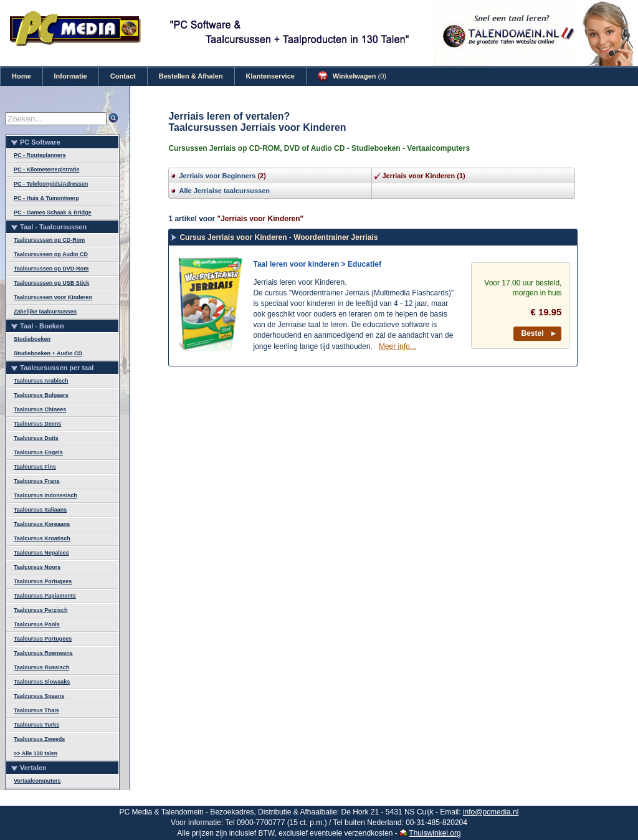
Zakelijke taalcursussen (45, 312)
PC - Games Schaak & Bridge (53, 212)
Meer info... (398, 346)
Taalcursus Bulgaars (41, 395)
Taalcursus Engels (38, 452)
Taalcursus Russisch (41, 667)
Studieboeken (32, 339)
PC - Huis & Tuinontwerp (46, 198)
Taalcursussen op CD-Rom (49, 240)
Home (21, 76)
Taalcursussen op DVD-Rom (51, 269)
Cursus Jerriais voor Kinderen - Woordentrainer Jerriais (279, 237)
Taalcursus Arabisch (41, 381)
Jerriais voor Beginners (217, 176)
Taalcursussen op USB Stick (51, 283)
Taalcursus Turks (36, 725)
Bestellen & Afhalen (191, 76)
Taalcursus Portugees (43, 581)
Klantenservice (270, 76)
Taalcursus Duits (36, 438)
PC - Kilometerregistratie (47, 169)
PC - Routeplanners (40, 155)
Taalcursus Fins (35, 467)
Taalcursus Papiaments (45, 596)
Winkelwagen (352, 76)
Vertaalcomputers (37, 781)
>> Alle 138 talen (36, 753)
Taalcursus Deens (37, 424)
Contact (123, 76)
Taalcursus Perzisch (40, 610)
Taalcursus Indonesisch (45, 495)
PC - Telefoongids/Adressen (51, 184)
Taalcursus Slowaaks (42, 682)
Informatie (71, 76)
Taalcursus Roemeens (43, 653)
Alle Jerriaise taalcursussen (224, 191)
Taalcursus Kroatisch (42, 538)
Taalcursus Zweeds (39, 739)
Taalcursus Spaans (39, 696)
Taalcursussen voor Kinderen (53, 297)
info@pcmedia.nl (491, 812)
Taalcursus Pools (37, 624)
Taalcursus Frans (37, 481)
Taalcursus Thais (36, 710)
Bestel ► (540, 333)
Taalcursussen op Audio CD (51, 254)
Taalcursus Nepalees (41, 553)
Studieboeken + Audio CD (48, 353)
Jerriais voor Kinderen (418, 176)
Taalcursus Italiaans (40, 510)
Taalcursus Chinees (40, 409)
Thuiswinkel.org (435, 833)
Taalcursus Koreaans (42, 524)
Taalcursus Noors (37, 567)
